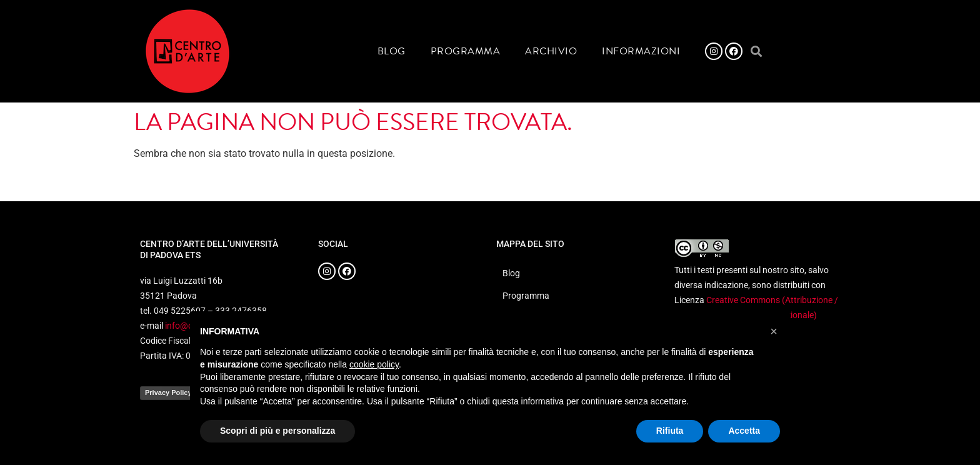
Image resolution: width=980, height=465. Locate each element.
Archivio (551, 51)
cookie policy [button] (374, 364)
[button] (756, 52)
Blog (392, 51)
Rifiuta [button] (670, 431)
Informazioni (641, 51)
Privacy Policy (168, 392)
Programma (466, 51)
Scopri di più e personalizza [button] (277, 431)
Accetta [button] (744, 431)
